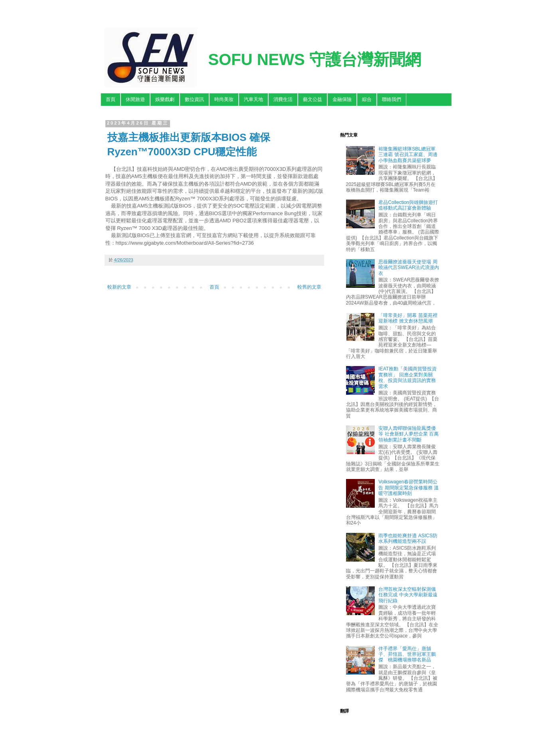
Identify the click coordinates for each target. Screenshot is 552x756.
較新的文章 (119, 287)
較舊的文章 (309, 287)
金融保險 (342, 99)
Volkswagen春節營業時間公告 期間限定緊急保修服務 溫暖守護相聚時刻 (409, 488)
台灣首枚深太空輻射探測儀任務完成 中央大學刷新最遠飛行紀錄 (408, 595)
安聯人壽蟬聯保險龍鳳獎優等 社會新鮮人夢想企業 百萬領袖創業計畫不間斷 (409, 434)
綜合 (367, 99)
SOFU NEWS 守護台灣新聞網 (315, 59)
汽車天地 (253, 99)
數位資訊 (194, 99)
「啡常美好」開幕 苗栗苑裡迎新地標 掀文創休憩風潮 (408, 318)
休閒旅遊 (135, 99)
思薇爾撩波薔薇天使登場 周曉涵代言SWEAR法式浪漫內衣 (409, 268)
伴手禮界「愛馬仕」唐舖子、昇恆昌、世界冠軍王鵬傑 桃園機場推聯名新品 (407, 654)
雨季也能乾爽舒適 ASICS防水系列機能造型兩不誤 (408, 538)
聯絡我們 (392, 99)
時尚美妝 (224, 99)
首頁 (111, 99)
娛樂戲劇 (165, 99)
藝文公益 (313, 99)
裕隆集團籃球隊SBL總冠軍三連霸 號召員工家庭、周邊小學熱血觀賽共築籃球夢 (408, 155)
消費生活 (283, 99)
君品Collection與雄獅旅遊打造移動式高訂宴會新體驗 (408, 205)
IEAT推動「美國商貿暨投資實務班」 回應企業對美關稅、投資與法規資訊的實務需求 (408, 377)
